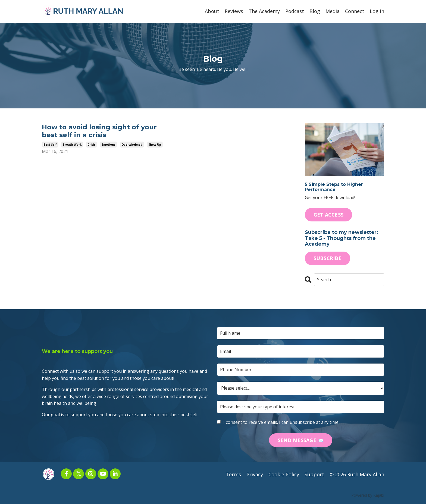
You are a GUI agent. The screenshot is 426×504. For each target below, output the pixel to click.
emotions (109, 145)
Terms (233, 474)
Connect (355, 11)
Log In (377, 11)
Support (314, 474)
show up (155, 145)
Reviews (234, 11)
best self (50, 145)
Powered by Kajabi (368, 495)
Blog (315, 11)
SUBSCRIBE (328, 258)
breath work (72, 145)
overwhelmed (132, 145)
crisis (92, 145)
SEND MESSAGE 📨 (301, 440)
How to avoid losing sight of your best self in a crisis (99, 131)
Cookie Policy (284, 474)
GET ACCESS (329, 215)
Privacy (255, 474)
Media (333, 11)
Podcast (295, 11)
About (212, 11)
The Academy (264, 11)
